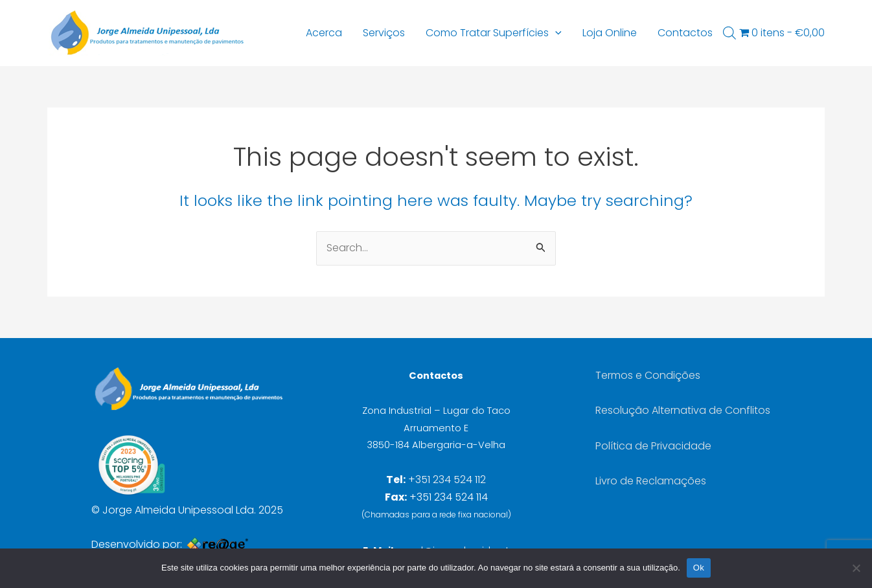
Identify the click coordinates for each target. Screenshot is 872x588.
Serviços (384, 33)
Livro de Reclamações (651, 481)
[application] (555, 33)
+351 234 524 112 (447, 480)
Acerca (324, 33)
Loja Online (610, 33)
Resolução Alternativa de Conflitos (683, 410)
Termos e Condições (648, 375)
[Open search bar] (729, 33)
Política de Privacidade (653, 446)
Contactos (685, 33)
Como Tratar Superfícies (494, 33)
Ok (699, 568)
